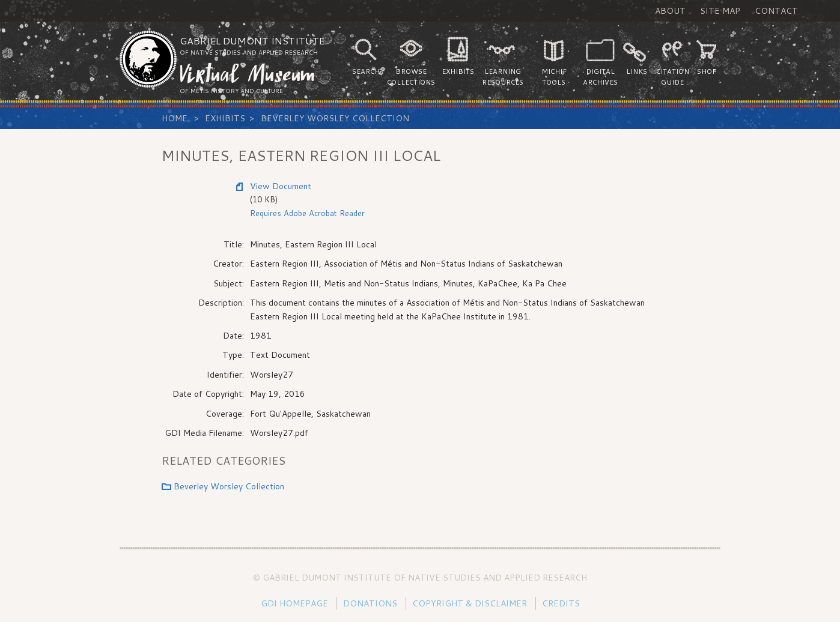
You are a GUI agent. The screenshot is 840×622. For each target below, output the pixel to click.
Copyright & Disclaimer (470, 603)
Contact (776, 11)
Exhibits (225, 118)
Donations (370, 603)
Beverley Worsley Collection (335, 118)
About (670, 11)
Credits (561, 603)
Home (175, 118)
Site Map (720, 11)
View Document (281, 186)
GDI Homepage (294, 603)
